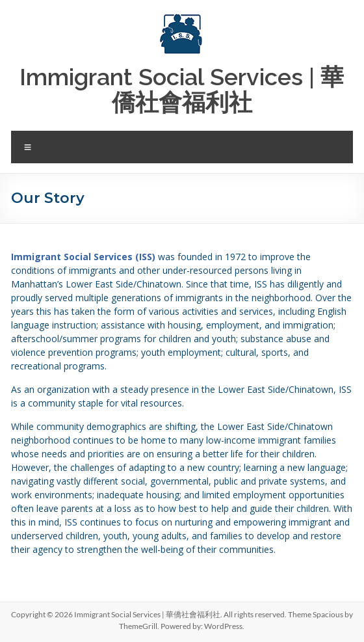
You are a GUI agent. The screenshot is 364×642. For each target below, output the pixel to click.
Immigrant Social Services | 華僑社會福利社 (182, 89)
